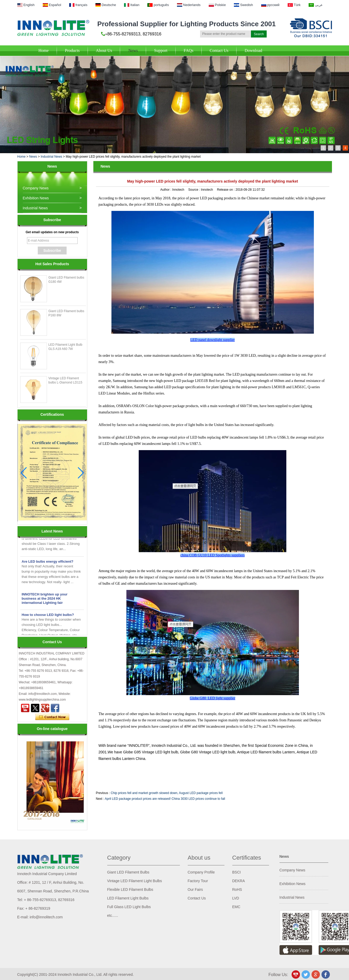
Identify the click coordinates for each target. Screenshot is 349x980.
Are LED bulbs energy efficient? (48, 563)
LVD (236, 898)
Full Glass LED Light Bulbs (129, 907)
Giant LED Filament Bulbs (128, 872)
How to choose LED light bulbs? (48, 616)
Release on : (226, 190)
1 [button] (323, 148)
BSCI (237, 872)
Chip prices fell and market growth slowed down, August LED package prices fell (167, 793)
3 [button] (338, 148)
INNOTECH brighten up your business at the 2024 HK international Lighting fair (45, 600)
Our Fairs (195, 890)
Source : (195, 190)
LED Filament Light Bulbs (128, 898)
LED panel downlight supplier (213, 340)
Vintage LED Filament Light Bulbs (135, 881)
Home (44, 50)
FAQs (189, 50)
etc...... (113, 915)
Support (161, 50)
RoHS (237, 890)
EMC (236, 907)
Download (253, 50)
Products (72, 50)
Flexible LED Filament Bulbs (130, 890)
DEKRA (239, 881)
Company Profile (201, 872)
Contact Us (219, 50)
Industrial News (51, 157)
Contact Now (52, 717)
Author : (166, 190)
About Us (104, 50)
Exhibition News (36, 198)
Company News (36, 188)
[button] (81, 473)
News (133, 50)
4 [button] (345, 148)
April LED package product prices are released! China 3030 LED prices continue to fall (165, 799)
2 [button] (331, 148)
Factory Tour (198, 881)
